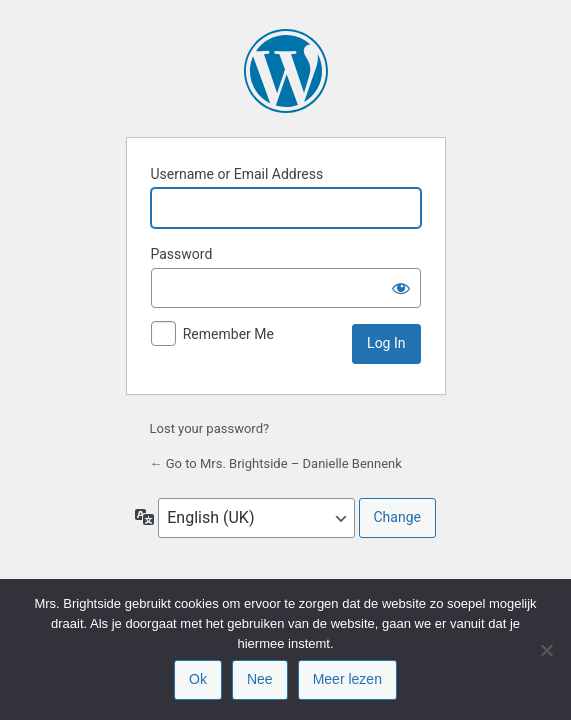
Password (182, 254)
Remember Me (228, 334)
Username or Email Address (237, 174)
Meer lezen (347, 679)
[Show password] (401, 288)
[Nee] (546, 650)
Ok (198, 679)
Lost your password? (210, 428)
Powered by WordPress (286, 71)
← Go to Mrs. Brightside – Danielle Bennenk (276, 463)
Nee (260, 679)
